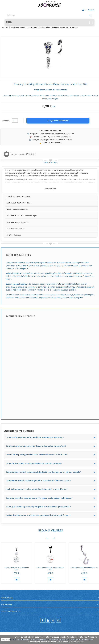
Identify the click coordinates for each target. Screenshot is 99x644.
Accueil (5, 27)
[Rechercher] (90, 16)
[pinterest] (53, 620)
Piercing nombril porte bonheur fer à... (84, 568)
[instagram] (58, 620)
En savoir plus (50, 189)
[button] (49, 22)
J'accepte (6, 639)
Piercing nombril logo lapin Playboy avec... (50, 568)
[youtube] (48, 620)
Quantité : (6, 120)
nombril (36, 173)
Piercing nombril (18, 27)
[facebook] (43, 620)
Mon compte (6, 604)
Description (51, 162)
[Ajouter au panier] (58, 121)
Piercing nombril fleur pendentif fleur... (16, 568)
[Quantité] (15, 121)
